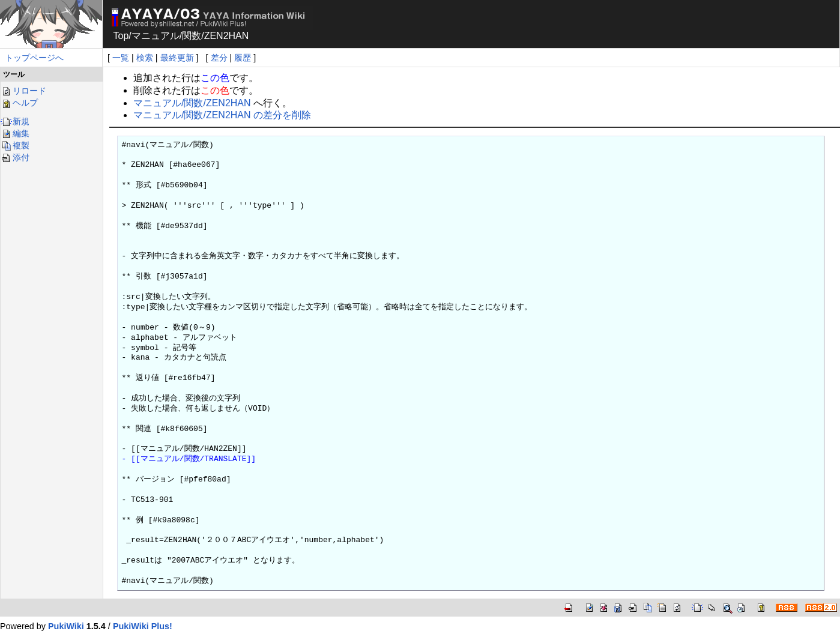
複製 (15, 145)
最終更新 (177, 58)
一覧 (121, 58)
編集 (15, 133)
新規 (15, 121)
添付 (15, 157)
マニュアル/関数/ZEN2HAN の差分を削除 (222, 115)
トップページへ (34, 58)
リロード (23, 91)
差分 (219, 58)
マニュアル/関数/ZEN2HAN (192, 103)
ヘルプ (19, 103)
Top (121, 36)
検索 (145, 58)
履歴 (243, 58)
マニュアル (156, 36)
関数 (192, 36)
